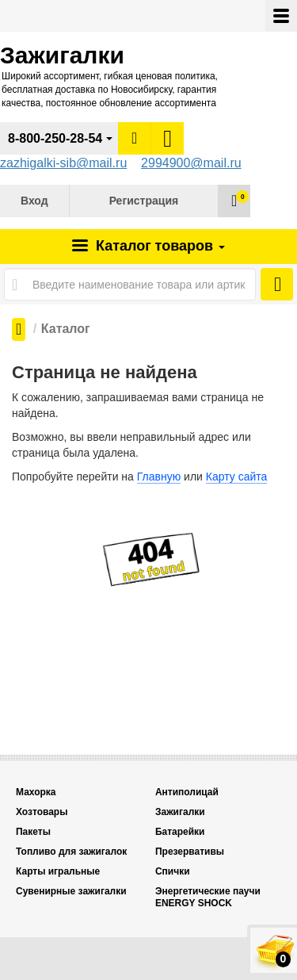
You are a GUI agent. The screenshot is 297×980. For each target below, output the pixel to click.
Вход (34, 201)
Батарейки (180, 832)
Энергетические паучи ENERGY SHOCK (208, 897)
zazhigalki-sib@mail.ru (63, 163)
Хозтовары (42, 812)
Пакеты (33, 832)
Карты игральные (58, 871)
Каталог (158, 246)
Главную (159, 477)
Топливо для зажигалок (71, 852)
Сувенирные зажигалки (71, 891)
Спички (173, 871)
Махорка (36, 792)
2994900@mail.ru (191, 163)
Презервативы (190, 852)
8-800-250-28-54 (55, 138)
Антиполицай (187, 792)
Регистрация (144, 201)
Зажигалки (180, 812)
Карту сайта (237, 477)
